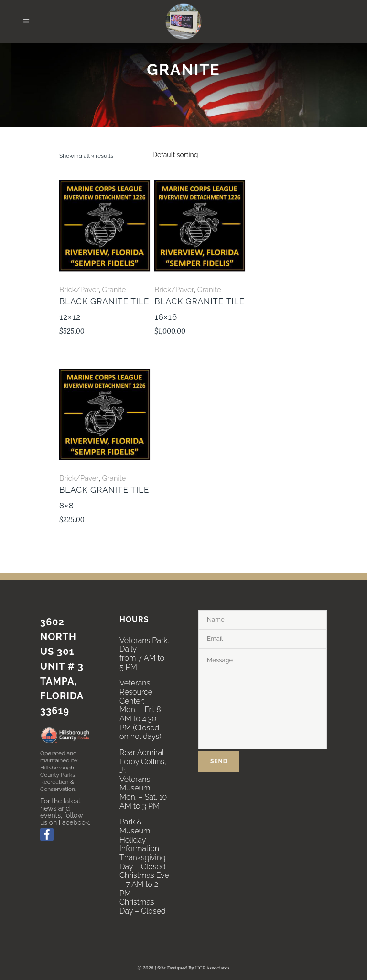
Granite (114, 290)
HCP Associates (213, 968)
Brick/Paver (79, 290)
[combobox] (175, 155)
